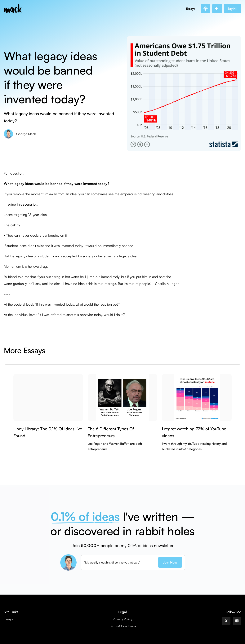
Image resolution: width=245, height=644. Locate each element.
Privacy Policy (122, 619)
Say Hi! (232, 9)
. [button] (205, 9)
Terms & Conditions (122, 626)
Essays (191, 9)
